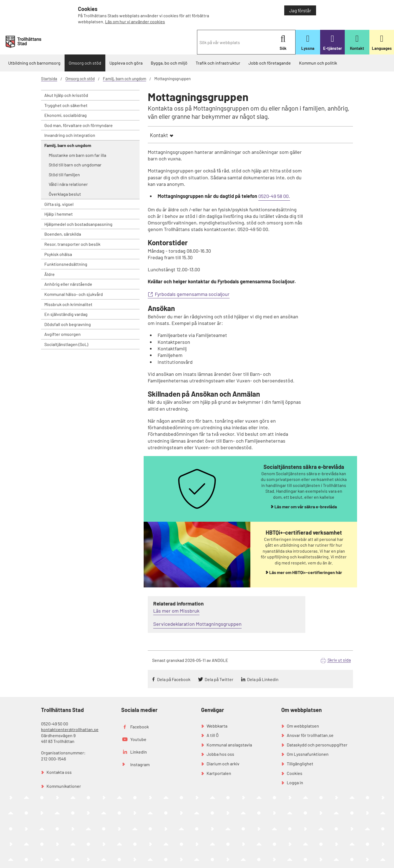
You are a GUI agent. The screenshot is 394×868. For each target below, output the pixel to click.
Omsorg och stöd (85, 63)
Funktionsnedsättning (66, 264)
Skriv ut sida (339, 660)
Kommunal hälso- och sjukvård (74, 294)
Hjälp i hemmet (59, 214)
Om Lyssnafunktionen (308, 754)
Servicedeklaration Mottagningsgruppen (197, 624)
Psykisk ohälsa (58, 254)
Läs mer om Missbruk (176, 611)
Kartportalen (219, 773)
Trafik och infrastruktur (218, 63)
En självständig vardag (66, 314)
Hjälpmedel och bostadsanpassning (78, 224)
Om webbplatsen (303, 726)
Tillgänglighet (300, 764)
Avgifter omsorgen (63, 334)
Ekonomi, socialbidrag (66, 115)
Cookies (295, 773)
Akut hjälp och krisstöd (66, 95)
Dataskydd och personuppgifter (317, 745)
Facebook (140, 727)
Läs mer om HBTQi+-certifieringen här (306, 572)
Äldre (50, 274)
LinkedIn (139, 752)
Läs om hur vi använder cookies (135, 21)
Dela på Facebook (174, 679)
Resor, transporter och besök (72, 244)
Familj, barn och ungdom (124, 79)
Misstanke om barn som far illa (77, 155)
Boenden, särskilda (63, 234)
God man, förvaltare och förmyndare (79, 125)
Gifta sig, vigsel (59, 204)
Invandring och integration (70, 135)
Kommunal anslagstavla (229, 745)
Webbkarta (217, 726)
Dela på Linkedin (263, 679)
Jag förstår (300, 10)
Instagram (140, 764)
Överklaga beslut (65, 194)
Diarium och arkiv (223, 764)
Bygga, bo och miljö (169, 63)
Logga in (295, 782)
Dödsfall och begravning (68, 324)
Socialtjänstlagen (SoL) (66, 344)
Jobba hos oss (220, 754)
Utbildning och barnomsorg (34, 63)
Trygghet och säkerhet (66, 105)
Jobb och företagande (270, 63)
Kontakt (159, 135)
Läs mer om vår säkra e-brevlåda (306, 507)
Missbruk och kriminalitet (68, 304)
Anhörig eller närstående (68, 284)
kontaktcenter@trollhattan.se (70, 729)
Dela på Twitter (219, 679)
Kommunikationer (64, 786)
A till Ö (213, 735)
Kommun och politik (318, 63)
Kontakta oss (59, 772)
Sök (283, 43)
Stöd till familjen (64, 175)
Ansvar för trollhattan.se (310, 735)
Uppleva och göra (126, 63)
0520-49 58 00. (274, 196)
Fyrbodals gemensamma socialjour (192, 294)
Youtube (138, 739)
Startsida (49, 79)
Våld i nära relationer (68, 184)
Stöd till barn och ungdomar (75, 165)
